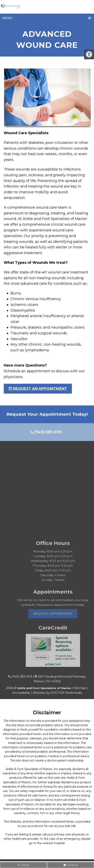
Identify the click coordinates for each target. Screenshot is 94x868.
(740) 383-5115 (46, 432)
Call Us (23, 865)
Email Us (71, 865)
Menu (7, 18)
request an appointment (38, 389)
